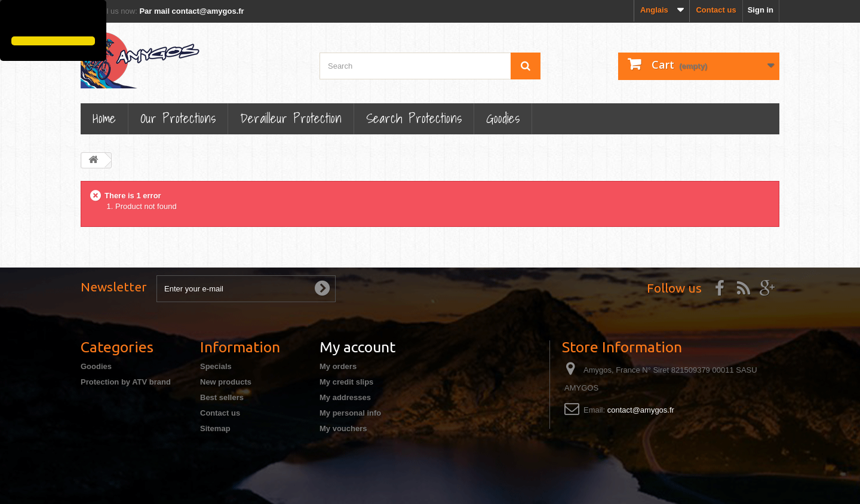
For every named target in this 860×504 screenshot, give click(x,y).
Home (104, 118)
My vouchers (343, 428)
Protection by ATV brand (126, 382)
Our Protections (178, 118)
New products (226, 382)
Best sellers (222, 397)
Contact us (716, 10)
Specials (216, 366)
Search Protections (414, 118)
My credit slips (346, 382)
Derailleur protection (291, 118)
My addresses (345, 397)
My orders (338, 366)
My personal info (350, 413)
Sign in (761, 10)
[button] (13, 20)
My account (357, 347)
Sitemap (215, 428)
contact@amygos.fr (641, 410)
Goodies (503, 118)
